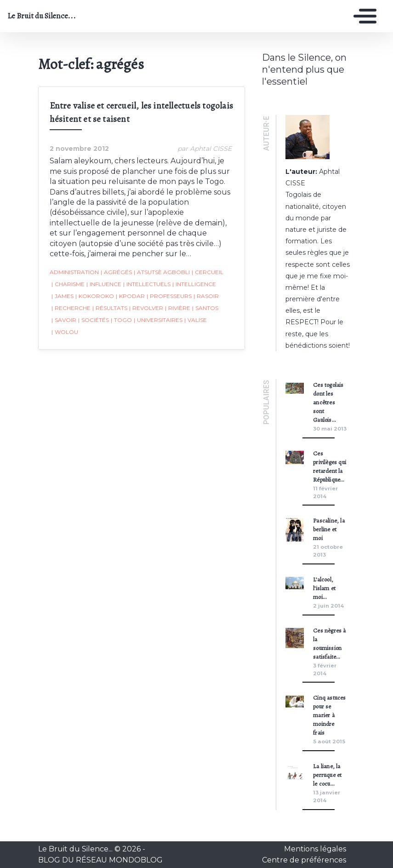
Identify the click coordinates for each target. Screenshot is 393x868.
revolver (146, 308)
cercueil (208, 272)
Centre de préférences (304, 860)
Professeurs (169, 296)
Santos (205, 308)
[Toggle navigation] (363, 16)
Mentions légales (315, 849)
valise (196, 320)
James (63, 296)
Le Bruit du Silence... (42, 16)
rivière (178, 308)
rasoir (206, 296)
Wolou (65, 332)
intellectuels (147, 284)
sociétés (94, 320)
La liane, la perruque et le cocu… (327, 775)
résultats (110, 308)
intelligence (194, 284)
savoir (64, 320)
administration (74, 272)
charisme (68, 284)
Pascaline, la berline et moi (329, 529)
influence (104, 284)
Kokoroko (95, 296)
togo (121, 320)
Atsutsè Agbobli (162, 272)
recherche (71, 308)
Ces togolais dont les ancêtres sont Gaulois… (328, 402)
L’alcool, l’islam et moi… (324, 588)
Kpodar (130, 296)
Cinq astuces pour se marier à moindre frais (329, 715)
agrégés (116, 272)
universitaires (158, 320)
